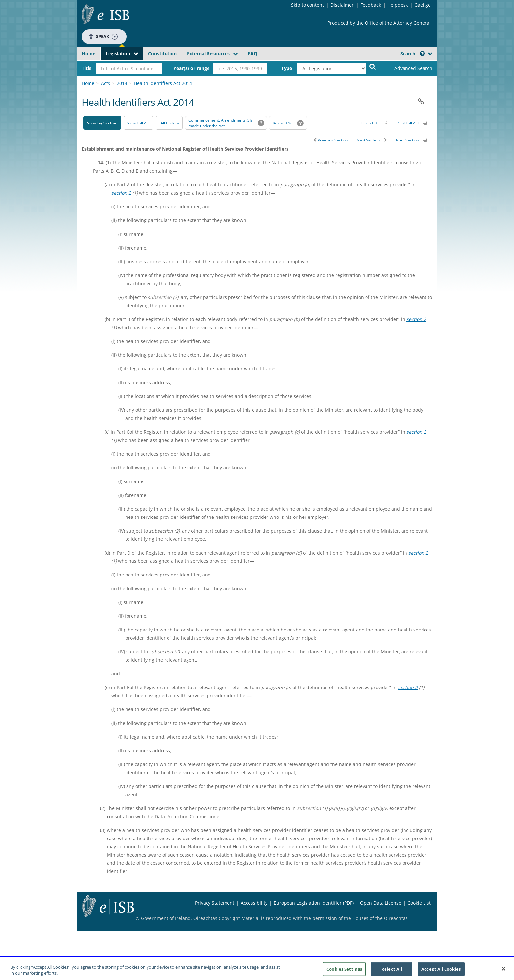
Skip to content (307, 5)
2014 (122, 83)
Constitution (162, 54)
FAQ (253, 54)
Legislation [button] (118, 54)
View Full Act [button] (138, 123)
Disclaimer (342, 5)
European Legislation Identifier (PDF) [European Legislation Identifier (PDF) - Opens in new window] (314, 903)
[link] (408, 68)
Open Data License (381, 903)
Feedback (371, 5)
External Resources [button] (208, 54)
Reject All (392, 971)
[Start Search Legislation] (373, 66)
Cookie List (419, 903)
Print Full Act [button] (408, 123)
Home (89, 54)
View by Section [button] (102, 123)
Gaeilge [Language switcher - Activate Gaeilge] (423, 5)
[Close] (504, 971)
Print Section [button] (407, 140)
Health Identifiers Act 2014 (163, 83)
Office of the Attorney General (398, 23)
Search (412, 54)
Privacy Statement (215, 903)
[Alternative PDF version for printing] (374, 123)
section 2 (121, 193)
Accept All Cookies (441, 971)
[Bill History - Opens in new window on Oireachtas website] (169, 123)
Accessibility (254, 903)
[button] (422, 54)
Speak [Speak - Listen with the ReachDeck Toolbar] (103, 37)
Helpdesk (398, 5)
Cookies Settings (344, 971)
